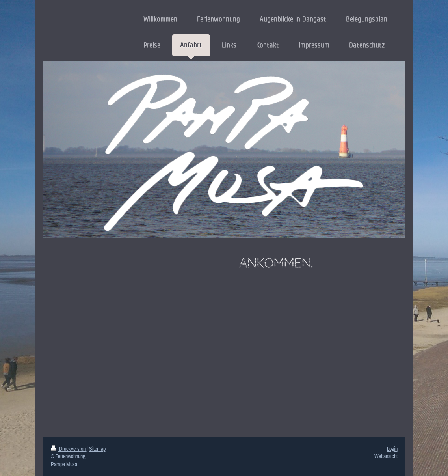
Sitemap (97, 449)
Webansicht (386, 456)
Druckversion (69, 449)
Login (392, 449)
